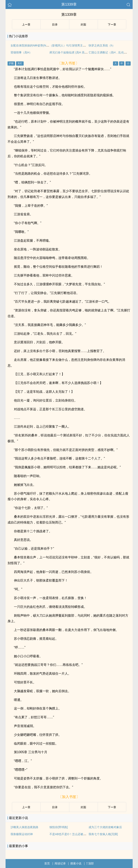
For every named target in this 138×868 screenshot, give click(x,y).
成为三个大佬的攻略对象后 (105, 827)
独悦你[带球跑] (59, 827)
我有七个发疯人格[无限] (103, 834)
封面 (83, 25)
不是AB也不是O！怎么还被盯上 (69, 834)
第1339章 (69, 4)
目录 (55, 25)
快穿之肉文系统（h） (102, 45)
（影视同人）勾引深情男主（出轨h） (72, 45)
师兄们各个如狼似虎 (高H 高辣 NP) (71, 52)
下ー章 (112, 25)
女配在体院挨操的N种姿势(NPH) (31, 45)
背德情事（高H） (21, 52)
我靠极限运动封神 (22, 834)
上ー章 (26, 25)
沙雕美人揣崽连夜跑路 (24, 827)
